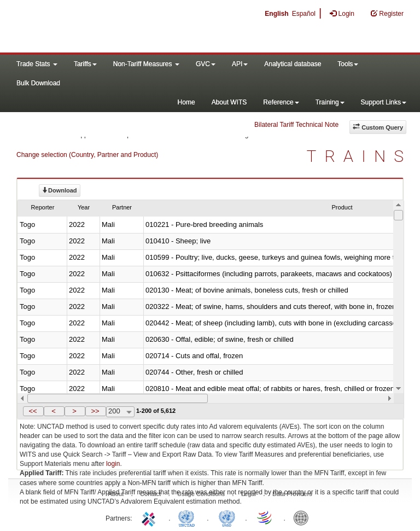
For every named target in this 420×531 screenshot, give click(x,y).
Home (186, 102)
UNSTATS (227, 517)
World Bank (304, 517)
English (276, 14)
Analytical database (293, 64)
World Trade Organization (265, 517)
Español (304, 14)
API (240, 64)
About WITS (229, 102)
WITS (109, 27)
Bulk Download (38, 83)
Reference (281, 102)
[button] (33, 411)
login (113, 464)
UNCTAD (189, 517)
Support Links (384, 102)
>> (95, 411)
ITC (150, 517)
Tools (348, 64)
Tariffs (85, 64)
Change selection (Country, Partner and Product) (87, 155)
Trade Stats (37, 64)
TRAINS (359, 156)
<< (33, 411)
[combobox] (120, 412)
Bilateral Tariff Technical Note (296, 125)
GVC (206, 64)
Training (330, 102)
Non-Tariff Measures (146, 64)
